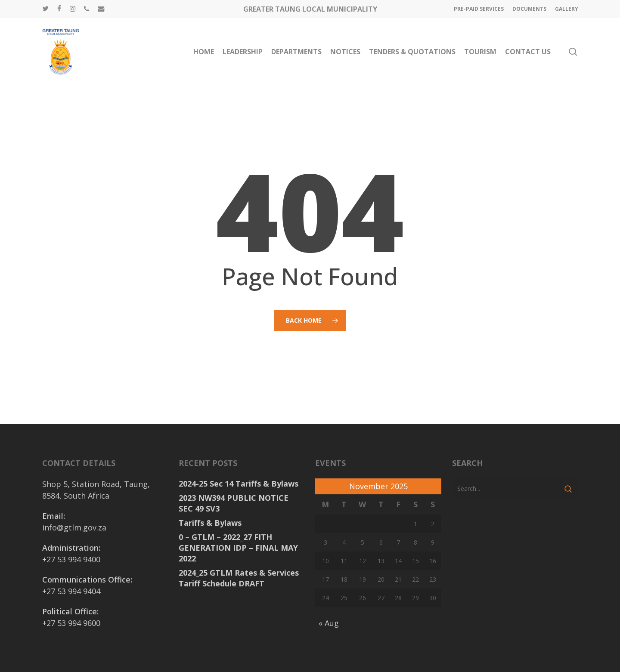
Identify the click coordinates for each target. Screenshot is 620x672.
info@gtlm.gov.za (74, 527)
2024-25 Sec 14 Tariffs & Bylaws (239, 484)
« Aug (329, 623)
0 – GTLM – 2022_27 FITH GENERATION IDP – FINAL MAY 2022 (238, 548)
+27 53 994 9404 (71, 591)
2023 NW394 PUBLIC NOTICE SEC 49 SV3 (234, 503)
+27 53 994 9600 (71, 623)
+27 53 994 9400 (71, 559)
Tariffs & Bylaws (210, 523)
